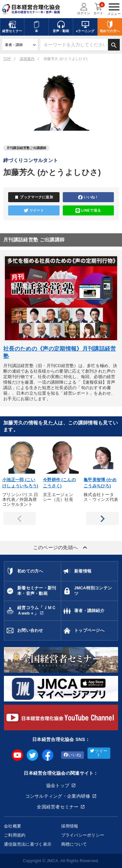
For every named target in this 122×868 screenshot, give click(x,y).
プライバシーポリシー (83, 835)
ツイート (34, 211)
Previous (20, 518)
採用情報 (70, 826)
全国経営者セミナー (58, 807)
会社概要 (13, 826)
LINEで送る (88, 211)
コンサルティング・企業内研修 (58, 796)
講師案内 (27, 59)
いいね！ (88, 197)
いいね (72, 755)
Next (102, 518)
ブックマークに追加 (34, 197)
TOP (7, 59)
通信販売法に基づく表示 (28, 844)
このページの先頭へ (61, 548)
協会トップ (58, 785)
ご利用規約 (15, 835)
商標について (74, 844)
